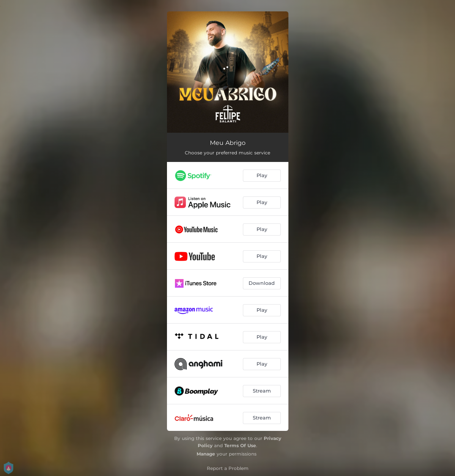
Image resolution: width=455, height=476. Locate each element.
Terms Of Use (240, 445)
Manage (206, 454)
